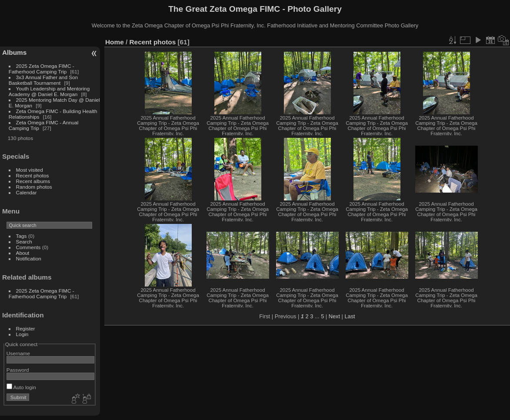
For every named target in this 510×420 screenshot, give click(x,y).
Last (350, 316)
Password (18, 370)
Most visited (30, 170)
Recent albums (33, 181)
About (23, 253)
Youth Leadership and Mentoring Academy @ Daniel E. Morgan (49, 91)
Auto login (21, 387)
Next (334, 316)
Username (18, 353)
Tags (22, 236)
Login (22, 334)
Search (24, 242)
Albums (14, 52)
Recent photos (33, 175)
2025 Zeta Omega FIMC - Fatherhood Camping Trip (42, 69)
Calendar (27, 192)
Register (26, 328)
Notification (29, 258)
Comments (28, 247)
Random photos (34, 187)
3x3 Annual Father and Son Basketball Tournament (43, 80)
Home (115, 42)
